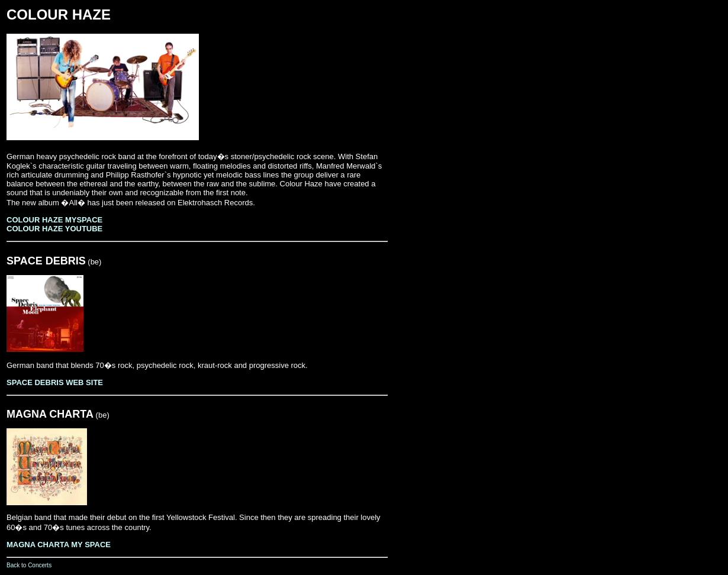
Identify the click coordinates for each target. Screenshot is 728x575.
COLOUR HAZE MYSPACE (54, 220)
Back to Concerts (29, 565)
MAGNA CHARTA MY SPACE (59, 545)
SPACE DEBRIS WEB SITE (55, 382)
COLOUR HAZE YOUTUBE (54, 229)
